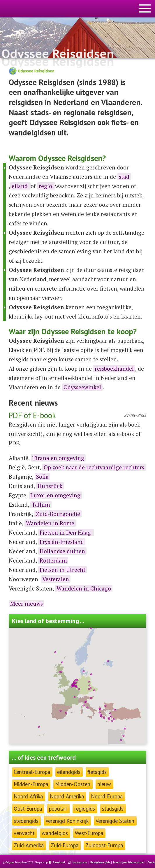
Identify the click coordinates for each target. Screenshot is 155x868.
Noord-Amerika (67, 796)
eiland (20, 186)
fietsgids (97, 772)
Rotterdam (53, 560)
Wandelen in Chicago (84, 588)
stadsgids (113, 809)
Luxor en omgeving (55, 495)
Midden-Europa (31, 784)
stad (124, 177)
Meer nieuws (27, 603)
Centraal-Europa (32, 772)
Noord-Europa (107, 796)
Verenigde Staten (115, 821)
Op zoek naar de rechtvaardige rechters (94, 467)
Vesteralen (56, 579)
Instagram (80, 862)
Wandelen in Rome (50, 523)
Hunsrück (50, 486)
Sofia (42, 477)
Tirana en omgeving (58, 458)
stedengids (26, 821)
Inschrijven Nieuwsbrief (129, 862)
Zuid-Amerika (29, 845)
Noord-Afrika (28, 796)
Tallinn (41, 504)
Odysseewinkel (82, 387)
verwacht (24, 833)
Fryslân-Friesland (62, 542)
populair (58, 809)
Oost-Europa (28, 809)
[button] (100, 709)
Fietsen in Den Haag (66, 532)
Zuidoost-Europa (104, 845)
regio (46, 186)
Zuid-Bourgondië (58, 514)
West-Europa (89, 833)
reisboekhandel (114, 368)
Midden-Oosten (73, 784)
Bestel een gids (100, 862)
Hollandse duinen (62, 551)
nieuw (104, 784)
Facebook (59, 862)
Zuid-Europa (65, 845)
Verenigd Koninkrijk (67, 821)
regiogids (85, 809)
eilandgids (69, 772)
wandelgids (55, 833)
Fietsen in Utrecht (62, 570)
